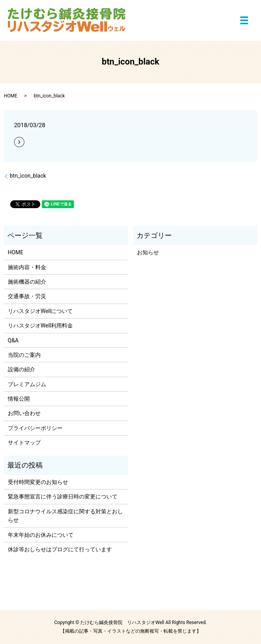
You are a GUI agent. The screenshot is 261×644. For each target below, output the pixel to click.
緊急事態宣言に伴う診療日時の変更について (63, 496)
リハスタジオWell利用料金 (40, 326)
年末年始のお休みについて (41, 535)
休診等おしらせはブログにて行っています (60, 549)
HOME (11, 96)
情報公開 (19, 399)
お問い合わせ (24, 413)
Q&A (13, 340)
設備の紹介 (22, 369)
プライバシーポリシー (35, 428)
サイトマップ (24, 443)
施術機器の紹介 (27, 282)
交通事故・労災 (27, 296)
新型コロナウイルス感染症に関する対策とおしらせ (65, 516)
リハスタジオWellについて (40, 311)
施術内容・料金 (27, 267)
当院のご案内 (24, 355)
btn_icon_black (28, 176)
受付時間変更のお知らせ (38, 482)
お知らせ (148, 252)
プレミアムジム (27, 384)
